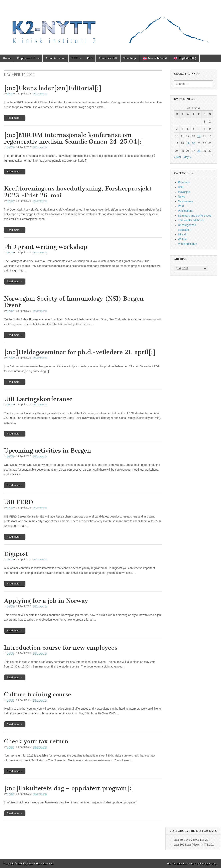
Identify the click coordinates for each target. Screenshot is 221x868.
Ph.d (181, 206)
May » (187, 157)
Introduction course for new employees (61, 648)
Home (7, 58)
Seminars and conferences (195, 216)
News (181, 196)
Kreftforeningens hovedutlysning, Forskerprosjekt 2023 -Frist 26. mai (78, 192)
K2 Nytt (27, 864)
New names (185, 201)
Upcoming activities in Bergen (48, 451)
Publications (186, 211)
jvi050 (10, 94)
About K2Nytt (108, 58)
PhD (90, 58)
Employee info (26, 58)
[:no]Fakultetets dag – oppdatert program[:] (69, 788)
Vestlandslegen (187, 244)
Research (184, 182)
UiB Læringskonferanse (38, 399)
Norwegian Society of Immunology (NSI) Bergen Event (74, 302)
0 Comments (40, 94)
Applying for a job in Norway (46, 601)
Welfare (183, 239)
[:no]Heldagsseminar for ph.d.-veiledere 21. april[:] (80, 352)
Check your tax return (36, 741)
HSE (75, 58)
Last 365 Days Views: (187, 845)
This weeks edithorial (191, 220)
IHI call (182, 234)
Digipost (16, 554)
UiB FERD (19, 502)
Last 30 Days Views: (187, 840)
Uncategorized (187, 225)
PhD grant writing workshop (46, 247)
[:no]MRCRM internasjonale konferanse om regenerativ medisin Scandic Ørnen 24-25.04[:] (74, 138)
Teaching (130, 58)
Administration (56, 58)
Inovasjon (184, 192)
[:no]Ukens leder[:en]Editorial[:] (53, 88)
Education (184, 230)
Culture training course (38, 694)
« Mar (178, 157)
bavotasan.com (208, 864)
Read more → (15, 118)
